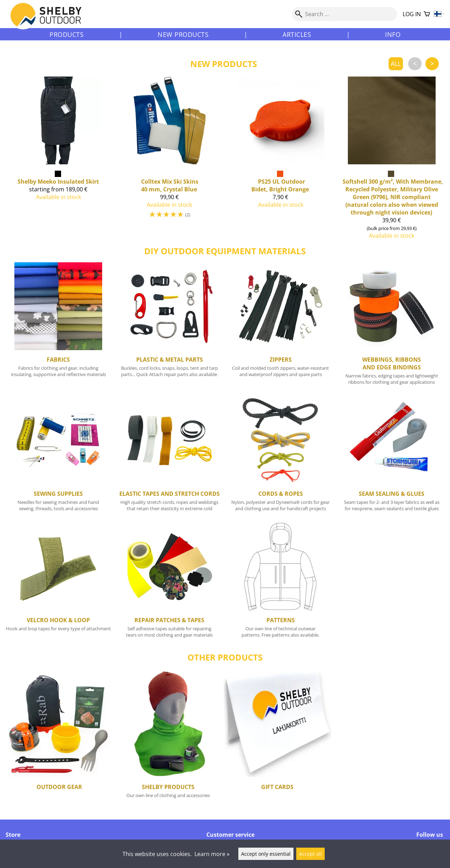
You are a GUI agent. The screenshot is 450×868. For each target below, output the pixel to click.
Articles (297, 34)
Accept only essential (266, 854)
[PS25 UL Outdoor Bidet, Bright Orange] (281, 161)
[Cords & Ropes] (281, 457)
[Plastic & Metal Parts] (170, 327)
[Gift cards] (277, 739)
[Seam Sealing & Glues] (392, 457)
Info (393, 34)
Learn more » (212, 854)
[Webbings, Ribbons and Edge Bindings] (392, 327)
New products (183, 34)
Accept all (310, 854)
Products (67, 34)
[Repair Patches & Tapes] (170, 583)
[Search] (344, 14)
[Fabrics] (58, 327)
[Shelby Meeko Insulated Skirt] (58, 161)
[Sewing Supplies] (58, 457)
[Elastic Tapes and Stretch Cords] (170, 457)
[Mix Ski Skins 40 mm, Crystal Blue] (170, 161)
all (396, 64)
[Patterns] (281, 583)
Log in (412, 14)
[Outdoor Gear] (59, 739)
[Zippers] (281, 327)
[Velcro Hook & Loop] (58, 583)
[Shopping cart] (427, 14)
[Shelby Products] (168, 739)
